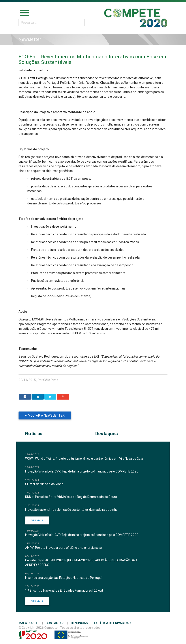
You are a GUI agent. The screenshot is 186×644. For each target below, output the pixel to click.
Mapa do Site (29, 623)
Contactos (55, 623)
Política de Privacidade (113, 623)
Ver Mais (37, 520)
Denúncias (79, 623)
